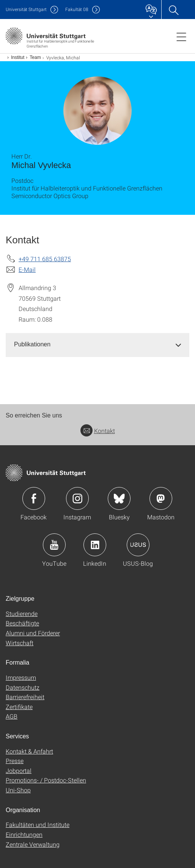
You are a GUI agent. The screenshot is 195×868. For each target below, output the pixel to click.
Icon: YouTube (54, 545)
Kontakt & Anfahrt (29, 751)
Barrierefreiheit (25, 697)
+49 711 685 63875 (45, 259)
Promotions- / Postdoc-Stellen (46, 780)
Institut (18, 57)
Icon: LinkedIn (95, 545)
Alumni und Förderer (33, 633)
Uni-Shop (18, 790)
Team (35, 57)
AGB (12, 716)
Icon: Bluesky (119, 498)
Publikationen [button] (32, 344)
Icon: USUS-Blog (138, 545)
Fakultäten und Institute (38, 824)
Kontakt (98, 431)
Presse (15, 761)
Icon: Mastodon (161, 498)
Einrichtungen (24, 834)
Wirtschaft (20, 643)
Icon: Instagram (77, 498)
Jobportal (19, 770)
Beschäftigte (22, 623)
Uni (26, 9)
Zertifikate (19, 707)
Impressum (21, 677)
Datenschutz (23, 687)
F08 (77, 9)
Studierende (22, 613)
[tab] (97, 345)
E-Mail (27, 269)
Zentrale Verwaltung (33, 844)
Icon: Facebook (34, 498)
